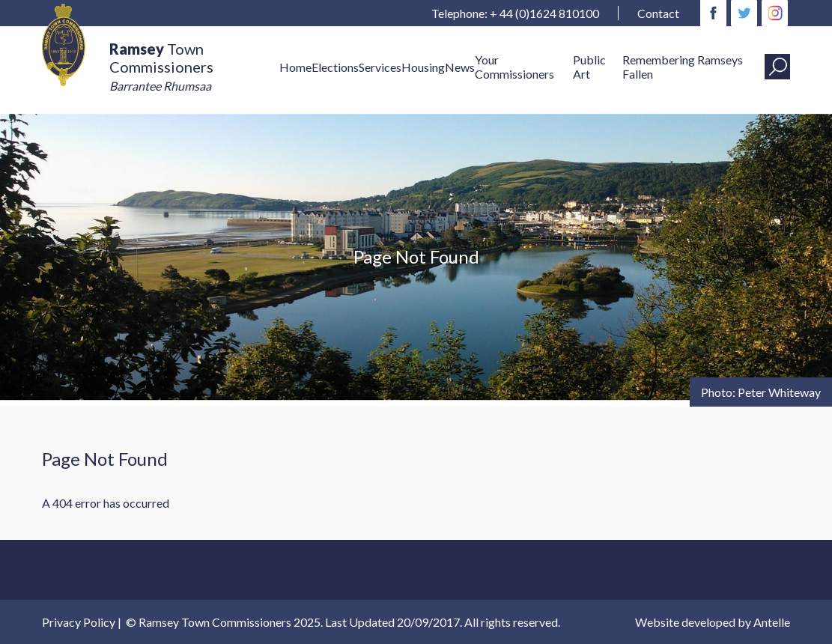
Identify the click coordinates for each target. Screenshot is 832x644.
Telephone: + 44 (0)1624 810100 (515, 13)
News (460, 67)
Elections (335, 67)
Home (295, 67)
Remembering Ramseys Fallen (683, 67)
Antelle (772, 622)
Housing (423, 67)
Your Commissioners (514, 67)
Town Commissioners (161, 66)
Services (380, 67)
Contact (658, 13)
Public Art (589, 67)
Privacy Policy (79, 622)
